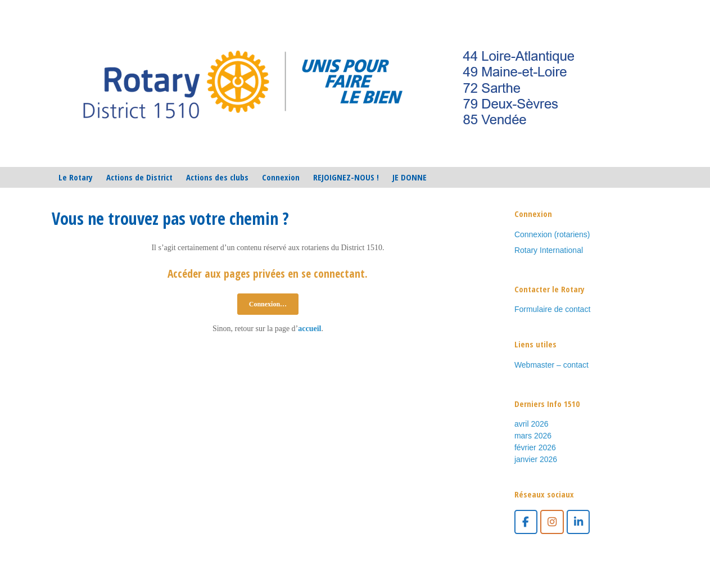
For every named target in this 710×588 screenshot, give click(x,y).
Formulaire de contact (552, 309)
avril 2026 (532, 424)
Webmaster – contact (551, 365)
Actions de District (139, 177)
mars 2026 (533, 436)
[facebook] (526, 522)
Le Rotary (76, 177)
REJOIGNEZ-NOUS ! (346, 177)
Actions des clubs (217, 177)
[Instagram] (552, 522)
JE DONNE (410, 177)
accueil (309, 329)
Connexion (281, 177)
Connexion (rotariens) (552, 234)
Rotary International (549, 250)
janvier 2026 (536, 459)
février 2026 (535, 447)
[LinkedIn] (578, 522)
